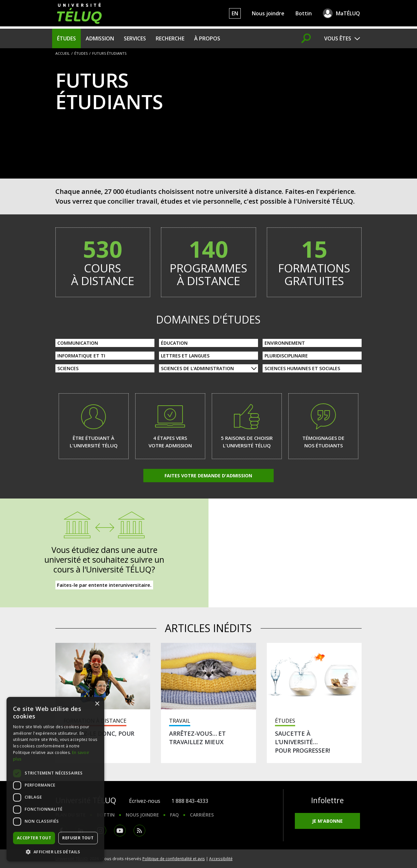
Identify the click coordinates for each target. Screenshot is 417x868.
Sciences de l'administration (197, 368)
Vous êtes (338, 38)
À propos (207, 38)
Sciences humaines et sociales (302, 368)
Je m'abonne (327, 821)
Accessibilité (221, 859)
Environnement (285, 343)
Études (66, 38)
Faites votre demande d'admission (208, 476)
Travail (180, 721)
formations (314, 261)
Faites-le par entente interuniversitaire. (104, 585)
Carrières (202, 815)
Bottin (304, 13)
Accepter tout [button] (34, 838)
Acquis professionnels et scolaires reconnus (313, 577)
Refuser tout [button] (78, 838)
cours (103, 261)
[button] (55, 852)
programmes (208, 261)
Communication (78, 343)
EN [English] (235, 13)
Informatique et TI (81, 356)
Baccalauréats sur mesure (313, 587)
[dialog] (55, 779)
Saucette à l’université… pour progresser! (302, 742)
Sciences (68, 368)
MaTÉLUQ (348, 13)
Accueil (63, 53)
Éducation (174, 343)
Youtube (120, 831)
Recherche (170, 38)
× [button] (97, 704)
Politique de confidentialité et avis (174, 859)
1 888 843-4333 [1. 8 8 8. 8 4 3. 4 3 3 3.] (190, 801)
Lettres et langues (185, 356)
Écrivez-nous (145, 801)
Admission (100, 38)
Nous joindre (268, 13)
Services (135, 38)
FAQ (174, 815)
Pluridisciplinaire (286, 356)
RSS (139, 831)
